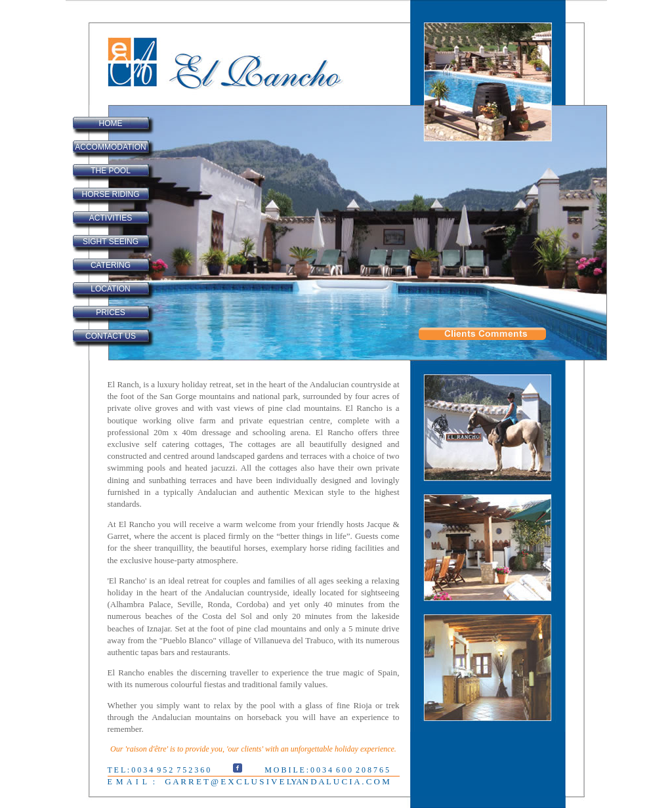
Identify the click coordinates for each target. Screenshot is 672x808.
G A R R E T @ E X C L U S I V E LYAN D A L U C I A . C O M (276, 781)
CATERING (111, 265)
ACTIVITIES (111, 218)
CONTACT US (111, 336)
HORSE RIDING (110, 194)
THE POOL (111, 171)
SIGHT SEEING (111, 242)
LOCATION (110, 289)
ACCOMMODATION (110, 147)
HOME (111, 123)
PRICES (111, 312)
